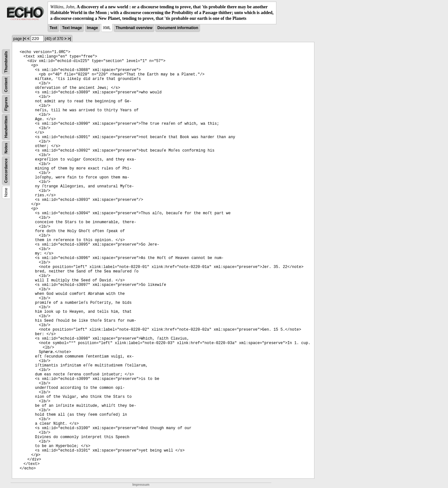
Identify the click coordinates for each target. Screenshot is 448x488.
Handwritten (6, 126)
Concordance (6, 171)
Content (6, 85)
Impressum (141, 485)
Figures (6, 104)
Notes (6, 148)
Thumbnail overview (134, 28)
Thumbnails (6, 62)
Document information (178, 28)
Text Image (72, 28)
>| (69, 39)
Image (93, 28)
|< (25, 39)
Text (53, 28)
